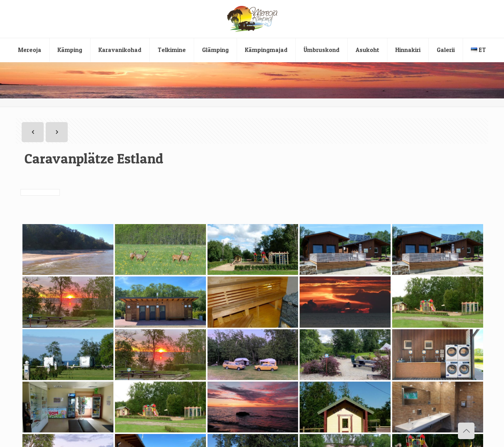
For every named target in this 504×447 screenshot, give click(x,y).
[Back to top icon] (466, 431)
